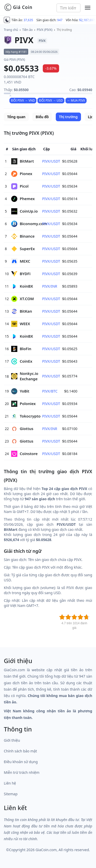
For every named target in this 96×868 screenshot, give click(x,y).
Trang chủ (11, 30)
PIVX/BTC (50, 391)
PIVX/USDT (51, 161)
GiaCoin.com (46, 850)
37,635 (28, 20)
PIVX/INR (50, 286)
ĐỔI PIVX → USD (51, 100)
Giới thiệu (12, 740)
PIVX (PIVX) (45, 30)
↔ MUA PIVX (76, 100)
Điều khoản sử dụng (21, 762)
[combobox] (68, 8)
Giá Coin (18, 7)
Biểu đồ (42, 117)
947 (60, 20)
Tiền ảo (27, 30)
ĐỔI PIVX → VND (23, 100)
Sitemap (11, 794)
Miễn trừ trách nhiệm (22, 772)
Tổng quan (16, 117)
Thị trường (64, 30)
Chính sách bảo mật (20, 751)
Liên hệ (10, 783)
